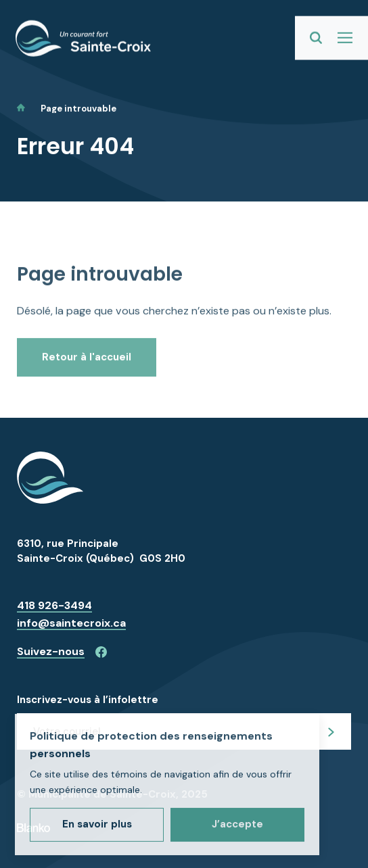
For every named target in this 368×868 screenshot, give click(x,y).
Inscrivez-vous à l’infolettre (88, 700)
